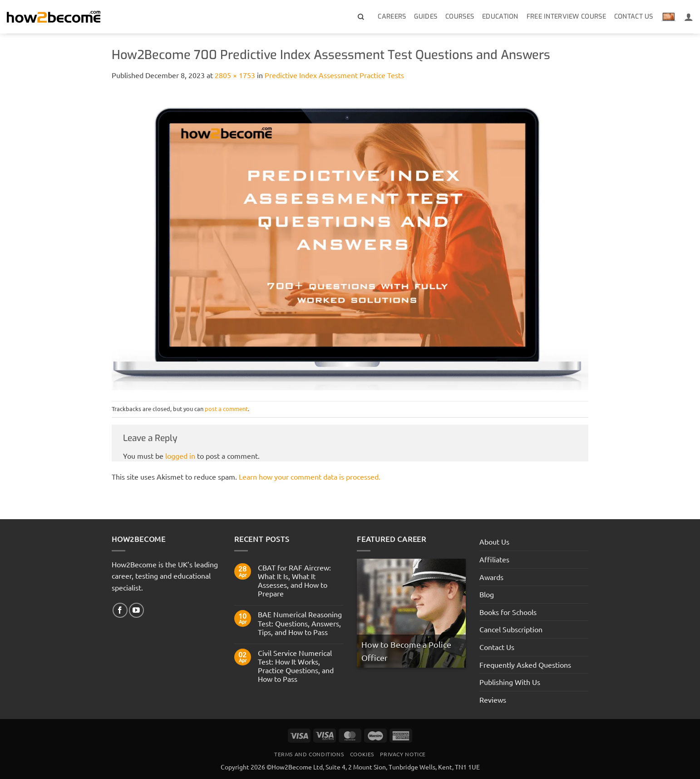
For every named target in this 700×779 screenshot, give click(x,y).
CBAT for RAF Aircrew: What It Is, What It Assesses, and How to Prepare (294, 581)
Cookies (362, 754)
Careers (392, 17)
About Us (494, 541)
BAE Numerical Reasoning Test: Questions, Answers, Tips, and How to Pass (300, 623)
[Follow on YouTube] (136, 610)
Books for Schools (508, 612)
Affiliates (494, 559)
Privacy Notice (403, 754)
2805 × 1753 (235, 75)
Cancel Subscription (511, 629)
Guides (426, 17)
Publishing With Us (510, 682)
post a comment (226, 409)
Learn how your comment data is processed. (310, 476)
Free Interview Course (566, 17)
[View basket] (669, 17)
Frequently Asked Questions (525, 665)
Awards (491, 577)
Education (500, 17)
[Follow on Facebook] (120, 610)
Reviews (493, 700)
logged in (180, 456)
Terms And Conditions (309, 754)
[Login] (689, 17)
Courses (460, 17)
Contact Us (634, 17)
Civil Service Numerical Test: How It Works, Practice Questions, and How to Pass (296, 666)
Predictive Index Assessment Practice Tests (334, 75)
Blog (487, 594)
